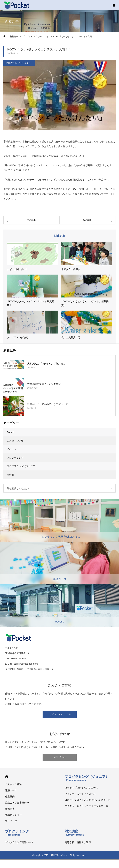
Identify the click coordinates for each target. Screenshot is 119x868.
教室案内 (10, 796)
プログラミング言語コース (19, 842)
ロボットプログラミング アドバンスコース (88, 800)
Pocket (10, 432)
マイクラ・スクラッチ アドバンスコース (86, 806)
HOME (7, 776)
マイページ (11, 821)
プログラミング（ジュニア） (19, 63)
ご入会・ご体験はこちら (60, 714)
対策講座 (74, 833)
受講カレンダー (13, 815)
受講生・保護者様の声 (17, 803)
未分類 (10, 475)
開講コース (11, 790)
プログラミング (15, 458)
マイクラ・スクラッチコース (80, 794)
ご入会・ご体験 (15, 441)
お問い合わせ (60, 757)
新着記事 (10, 809)
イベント (12, 449)
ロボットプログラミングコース (81, 788)
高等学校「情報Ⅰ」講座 (78, 842)
